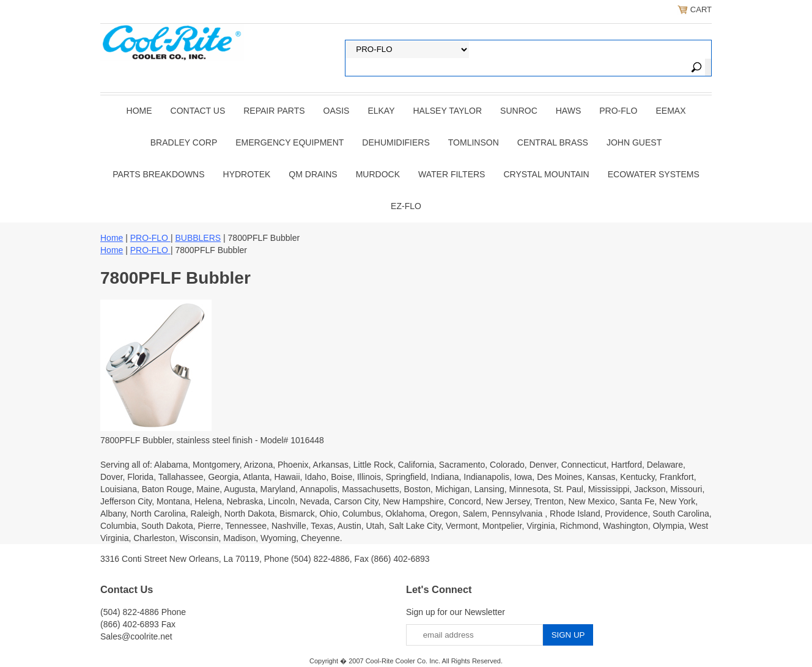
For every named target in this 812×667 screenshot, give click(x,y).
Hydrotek (247, 174)
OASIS (337, 111)
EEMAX (670, 111)
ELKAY (381, 111)
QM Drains (313, 174)
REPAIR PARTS (274, 111)
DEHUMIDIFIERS (396, 142)
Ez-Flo (406, 206)
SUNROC (519, 111)
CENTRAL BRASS (553, 142)
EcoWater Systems (654, 174)
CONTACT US (198, 111)
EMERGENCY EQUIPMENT (290, 142)
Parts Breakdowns (158, 174)
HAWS (568, 111)
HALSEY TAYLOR (448, 111)
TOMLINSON (474, 142)
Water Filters (452, 174)
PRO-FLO (618, 111)
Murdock (378, 174)
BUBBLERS (198, 238)
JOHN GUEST (634, 142)
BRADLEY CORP (184, 142)
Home (139, 111)
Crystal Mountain (546, 174)
